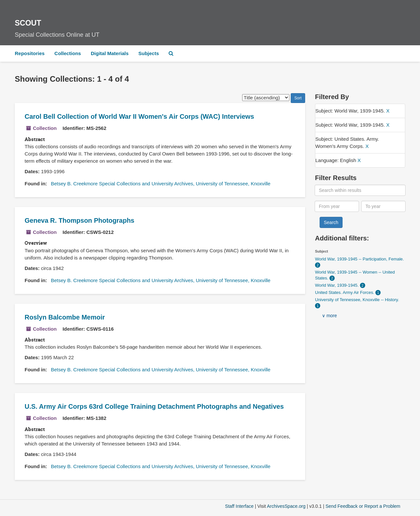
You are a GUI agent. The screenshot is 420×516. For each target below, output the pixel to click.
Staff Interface (239, 506)
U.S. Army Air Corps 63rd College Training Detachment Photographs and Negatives (154, 406)
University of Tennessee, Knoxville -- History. (357, 300)
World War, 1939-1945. (337, 285)
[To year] (384, 206)
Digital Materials (110, 53)
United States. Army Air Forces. (345, 292)
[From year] (337, 206)
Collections (68, 53)
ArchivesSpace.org (286, 506)
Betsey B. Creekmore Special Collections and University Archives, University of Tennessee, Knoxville (161, 184)
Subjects (149, 53)
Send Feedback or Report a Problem (363, 506)
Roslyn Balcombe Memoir (65, 317)
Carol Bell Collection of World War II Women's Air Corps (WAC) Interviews (139, 116)
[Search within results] (360, 190)
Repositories (30, 53)
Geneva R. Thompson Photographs (79, 220)
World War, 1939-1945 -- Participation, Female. (359, 259)
